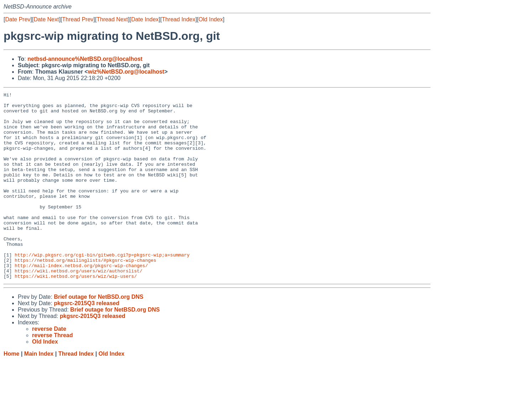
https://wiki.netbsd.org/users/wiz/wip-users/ (76, 313)
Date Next (46, 19)
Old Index (211, 19)
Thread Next (112, 19)
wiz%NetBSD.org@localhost (126, 72)
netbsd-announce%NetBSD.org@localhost (85, 59)
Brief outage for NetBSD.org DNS (99, 334)
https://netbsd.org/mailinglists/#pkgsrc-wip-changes (85, 294)
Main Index (39, 391)
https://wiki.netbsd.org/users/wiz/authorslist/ (78, 307)
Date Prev (18, 19)
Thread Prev (78, 19)
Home (11, 391)
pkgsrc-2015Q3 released (86, 341)
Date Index (145, 19)
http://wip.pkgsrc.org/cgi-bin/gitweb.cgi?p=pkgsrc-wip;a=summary (102, 288)
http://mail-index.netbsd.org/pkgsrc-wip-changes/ (81, 301)
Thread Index (179, 19)
